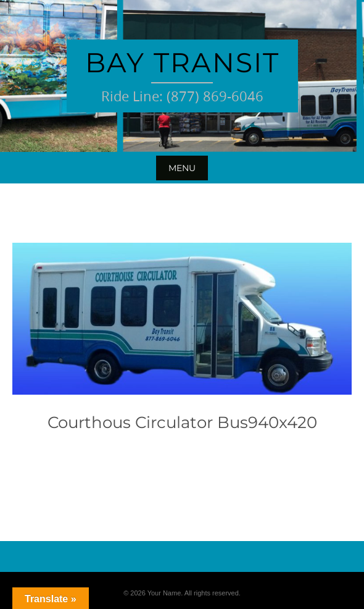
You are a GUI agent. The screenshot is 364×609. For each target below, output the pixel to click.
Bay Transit (182, 62)
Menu (182, 168)
